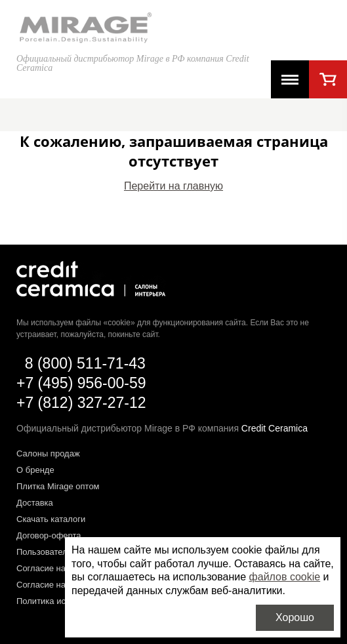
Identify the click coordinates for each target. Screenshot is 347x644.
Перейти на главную (173, 186)
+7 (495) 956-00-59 (81, 383)
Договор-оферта (49, 535)
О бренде (35, 470)
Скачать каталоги (51, 519)
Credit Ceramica (275, 428)
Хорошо (295, 617)
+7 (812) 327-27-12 (81, 403)
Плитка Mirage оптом (58, 486)
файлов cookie (285, 577)
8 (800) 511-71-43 (85, 363)
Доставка (35, 503)
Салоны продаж (48, 453)
